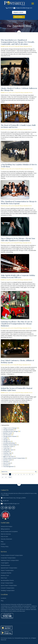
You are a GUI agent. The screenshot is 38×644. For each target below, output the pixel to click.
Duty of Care (4, 537)
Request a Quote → (19, 12)
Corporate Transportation (8, 558)
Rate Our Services (6, 534)
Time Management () (9, 467)
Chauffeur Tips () (8, 453)
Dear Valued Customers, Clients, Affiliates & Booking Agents (17, 361)
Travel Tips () (7, 448)
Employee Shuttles (6, 573)
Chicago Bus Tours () (9, 450)
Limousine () (7, 465)
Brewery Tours (5, 575)
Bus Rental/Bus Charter (7, 580)
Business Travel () (9, 433)
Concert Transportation (8, 588)
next (10, 477)
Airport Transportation (7, 570)
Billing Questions (5, 529)
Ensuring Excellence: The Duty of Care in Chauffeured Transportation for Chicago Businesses (17, 324)
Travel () (6, 438)
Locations (3, 598)
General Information (7, 527)
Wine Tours (4, 578)
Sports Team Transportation (9, 585)
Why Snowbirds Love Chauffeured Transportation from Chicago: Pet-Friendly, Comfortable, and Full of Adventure (18, 42)
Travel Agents (5, 563)
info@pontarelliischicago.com (24, 8)
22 (6, 477)
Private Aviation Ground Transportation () (15, 458)
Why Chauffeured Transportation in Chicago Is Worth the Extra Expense (19, 202)
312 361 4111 (10, 8)
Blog (2, 542)
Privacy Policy (5, 547)
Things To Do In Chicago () (11, 428)
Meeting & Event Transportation (10, 560)
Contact (3, 544)
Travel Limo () (7, 455)
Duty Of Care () (8, 463)
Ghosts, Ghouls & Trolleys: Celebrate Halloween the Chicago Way (19, 89)
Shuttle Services (5, 565)
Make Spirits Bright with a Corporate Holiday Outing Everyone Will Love (18, 276)
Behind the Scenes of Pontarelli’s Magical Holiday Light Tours (17, 389)
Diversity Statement (6, 539)
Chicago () (6, 440)
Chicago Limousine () (10, 430)
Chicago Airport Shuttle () (11, 436)
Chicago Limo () (8, 441)
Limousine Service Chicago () (12, 431)
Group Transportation (7, 583)
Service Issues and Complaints (9, 532)
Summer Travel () (8, 460)
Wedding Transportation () (11, 445)
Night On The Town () (9, 457)
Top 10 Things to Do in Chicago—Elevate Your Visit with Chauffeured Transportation (18, 239)
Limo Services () (8, 435)
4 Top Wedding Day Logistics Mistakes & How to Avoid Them (19, 165)
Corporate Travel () (9, 446)
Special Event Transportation (9, 568)
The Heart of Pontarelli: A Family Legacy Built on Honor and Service (18, 126)
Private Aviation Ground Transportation (12, 555)
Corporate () (7, 451)
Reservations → (19, 17)
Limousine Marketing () (10, 443)
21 (2, 477)
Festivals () (6, 462)
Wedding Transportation (8, 590)
